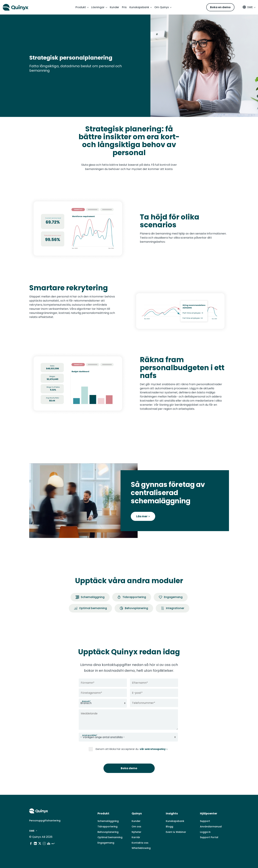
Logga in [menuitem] (205, 832)
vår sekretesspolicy (152, 749)
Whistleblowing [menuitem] (141, 848)
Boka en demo (220, 7)
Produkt (81, 7)
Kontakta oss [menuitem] (140, 843)
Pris (124, 7)
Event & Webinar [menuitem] (176, 832)
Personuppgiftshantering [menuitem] (45, 821)
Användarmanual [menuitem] (211, 827)
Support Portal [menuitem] (209, 837)
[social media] (31, 843)
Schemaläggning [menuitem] (108, 821)
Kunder (114, 7)
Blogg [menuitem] (169, 827)
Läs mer (142, 516)
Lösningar (98, 7)
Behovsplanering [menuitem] (108, 832)
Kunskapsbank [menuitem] (175, 821)
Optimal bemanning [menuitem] (110, 837)
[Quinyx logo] (22, 7)
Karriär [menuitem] (136, 837)
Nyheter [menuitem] (137, 832)
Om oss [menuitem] (136, 827)
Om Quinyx (162, 7)
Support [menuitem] (205, 821)
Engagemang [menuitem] (106, 843)
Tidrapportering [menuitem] (107, 827)
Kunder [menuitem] (136, 821)
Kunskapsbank (139, 7)
